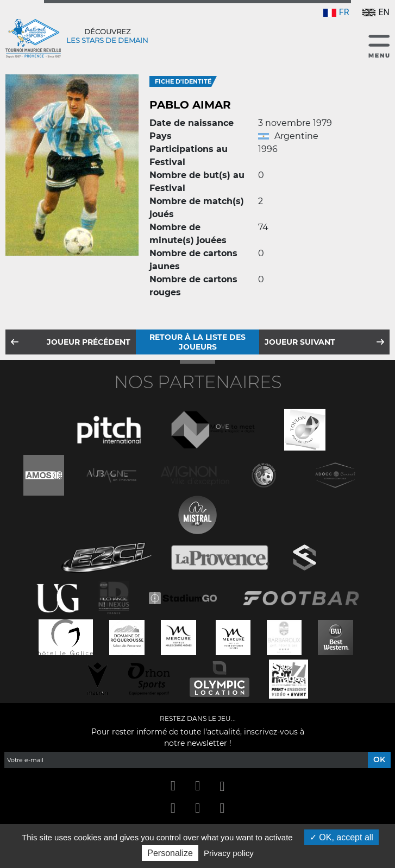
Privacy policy (229, 853)
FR (336, 12)
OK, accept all (341, 837)
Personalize (170, 853)
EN (376, 12)
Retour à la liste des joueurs (197, 342)
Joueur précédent (89, 342)
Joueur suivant (300, 342)
